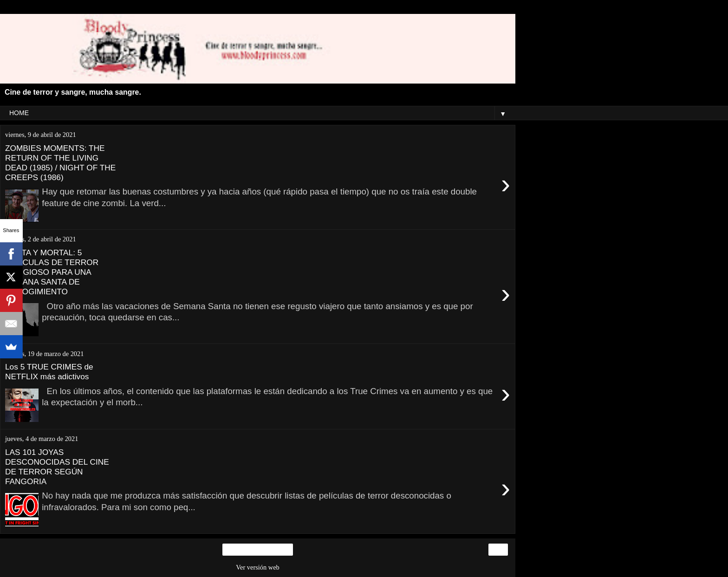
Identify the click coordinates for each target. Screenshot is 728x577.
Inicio (258, 550)
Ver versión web (258, 567)
